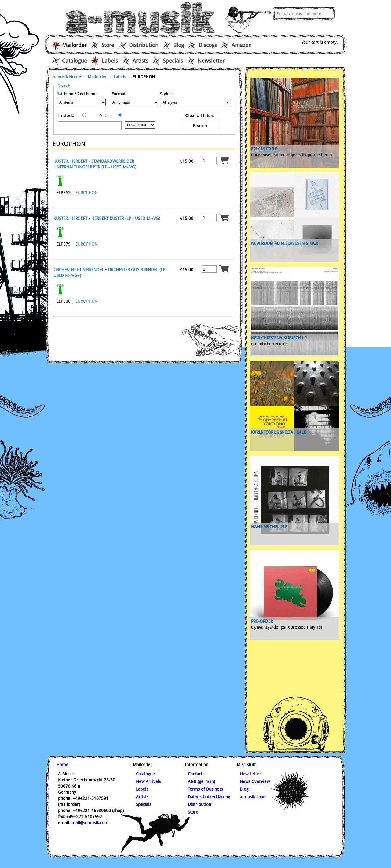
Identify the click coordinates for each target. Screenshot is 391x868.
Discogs (208, 45)
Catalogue (75, 61)
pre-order (262, 621)
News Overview (255, 781)
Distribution (144, 45)
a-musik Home (67, 77)
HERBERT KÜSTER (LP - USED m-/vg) (126, 218)
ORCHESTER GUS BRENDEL (79, 270)
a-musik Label (253, 797)
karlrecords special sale (278, 432)
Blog (179, 45)
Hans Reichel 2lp (269, 527)
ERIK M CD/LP (264, 149)
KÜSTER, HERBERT (70, 161)
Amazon (242, 45)
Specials (173, 61)
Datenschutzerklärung (209, 797)
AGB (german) (201, 781)
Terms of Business (205, 789)
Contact (195, 774)
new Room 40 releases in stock (285, 243)
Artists (140, 61)
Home (62, 765)
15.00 (187, 161)
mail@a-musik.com (90, 823)
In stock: (66, 116)
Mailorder (97, 77)
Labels (110, 61)
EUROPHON (87, 193)
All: (103, 116)
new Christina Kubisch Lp (279, 338)
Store (108, 45)
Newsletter (211, 61)
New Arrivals (148, 781)
